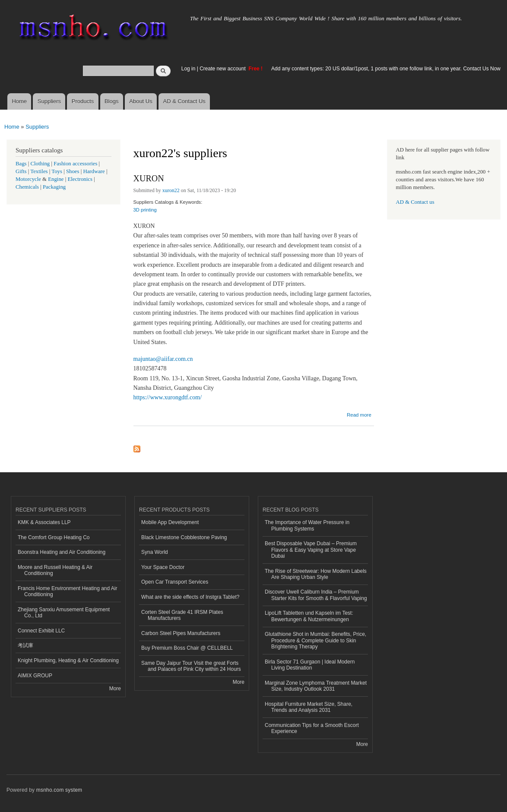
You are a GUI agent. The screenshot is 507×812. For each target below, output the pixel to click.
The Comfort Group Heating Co (54, 537)
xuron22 (171, 190)
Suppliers (49, 101)
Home (19, 101)
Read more (359, 414)
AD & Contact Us (184, 101)
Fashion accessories (75, 164)
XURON (149, 178)
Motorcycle (28, 179)
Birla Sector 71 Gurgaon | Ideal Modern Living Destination (310, 665)
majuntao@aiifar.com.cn (163, 359)
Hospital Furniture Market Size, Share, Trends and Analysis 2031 (309, 707)
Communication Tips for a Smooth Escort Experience (312, 728)
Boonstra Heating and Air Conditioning (62, 552)
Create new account (223, 69)
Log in (189, 69)
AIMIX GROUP (35, 676)
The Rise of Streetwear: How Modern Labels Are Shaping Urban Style (316, 574)
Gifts (21, 171)
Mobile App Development (170, 522)
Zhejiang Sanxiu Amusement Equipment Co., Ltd (64, 613)
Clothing (40, 164)
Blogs (112, 101)
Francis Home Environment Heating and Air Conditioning (67, 591)
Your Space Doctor (163, 567)
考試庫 (25, 645)
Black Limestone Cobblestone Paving (184, 537)
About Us (141, 101)
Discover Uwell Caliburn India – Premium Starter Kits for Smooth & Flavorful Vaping (316, 595)
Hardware (94, 171)
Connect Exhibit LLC (41, 631)
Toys (57, 171)
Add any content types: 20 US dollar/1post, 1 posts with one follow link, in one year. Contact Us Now (386, 69)
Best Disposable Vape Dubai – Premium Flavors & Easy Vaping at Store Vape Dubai (311, 550)
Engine (56, 179)
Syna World (155, 552)
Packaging (54, 187)
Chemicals (28, 187)
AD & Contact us (415, 202)
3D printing (145, 210)
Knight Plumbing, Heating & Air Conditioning (68, 660)
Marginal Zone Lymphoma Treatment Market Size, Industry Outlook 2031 (316, 686)
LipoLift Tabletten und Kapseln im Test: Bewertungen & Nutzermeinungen (309, 616)
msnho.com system (59, 790)
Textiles (39, 171)
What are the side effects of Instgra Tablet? (190, 597)
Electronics (80, 179)
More (115, 689)
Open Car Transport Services (175, 582)
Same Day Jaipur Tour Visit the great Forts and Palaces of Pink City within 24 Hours (191, 666)
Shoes (73, 171)
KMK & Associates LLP (44, 522)
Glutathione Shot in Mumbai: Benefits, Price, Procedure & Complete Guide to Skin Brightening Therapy (315, 640)
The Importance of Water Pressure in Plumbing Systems (307, 525)
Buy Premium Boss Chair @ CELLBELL (187, 648)
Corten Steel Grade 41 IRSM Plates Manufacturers (182, 615)
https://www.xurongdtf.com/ (168, 397)
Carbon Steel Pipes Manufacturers (181, 633)
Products (83, 101)
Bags (21, 164)
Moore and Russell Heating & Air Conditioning (55, 570)
